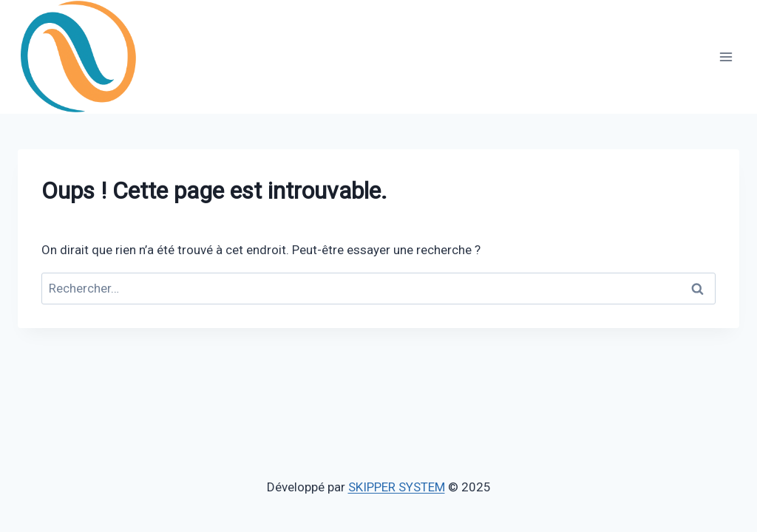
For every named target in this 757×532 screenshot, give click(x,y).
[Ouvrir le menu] (726, 57)
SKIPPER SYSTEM (397, 487)
